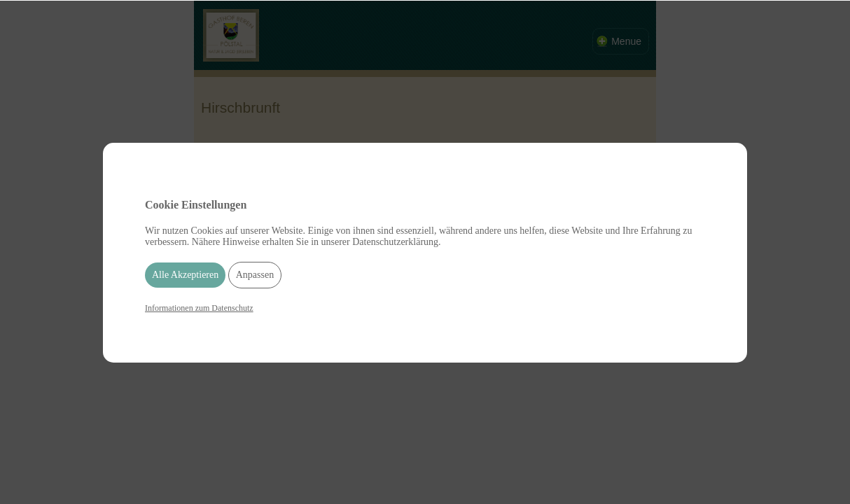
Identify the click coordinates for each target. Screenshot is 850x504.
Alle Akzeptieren (185, 275)
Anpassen (255, 275)
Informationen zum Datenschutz (199, 308)
